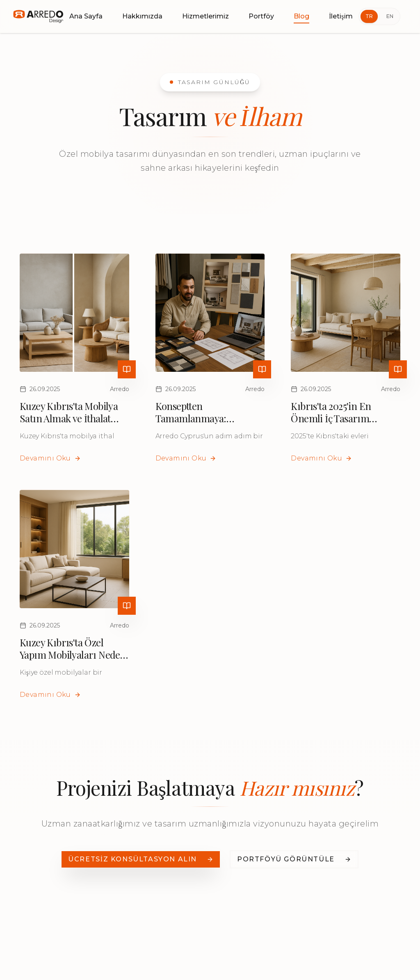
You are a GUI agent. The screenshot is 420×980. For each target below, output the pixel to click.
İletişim (341, 16)
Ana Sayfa (86, 16)
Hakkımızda (142, 16)
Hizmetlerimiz (205, 16)
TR (369, 16)
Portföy (261, 16)
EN (390, 16)
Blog (301, 17)
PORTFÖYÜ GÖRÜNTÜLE (294, 859)
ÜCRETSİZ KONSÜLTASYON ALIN (141, 859)
